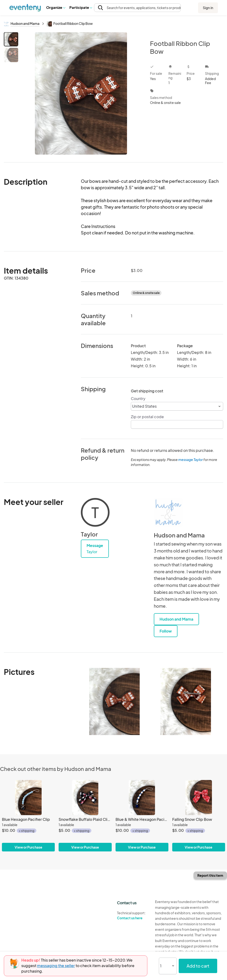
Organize (56, 7)
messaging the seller (56, 966)
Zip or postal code (147, 417)
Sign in (208, 8)
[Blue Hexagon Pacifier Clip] (28, 816)
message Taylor (191, 460)
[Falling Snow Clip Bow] (199, 816)
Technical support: (132, 915)
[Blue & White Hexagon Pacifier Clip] (142, 816)
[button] (56, 7)
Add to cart (198, 966)
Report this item (210, 875)
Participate (81, 7)
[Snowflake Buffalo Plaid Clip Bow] (85, 816)
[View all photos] (81, 93)
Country (138, 398)
